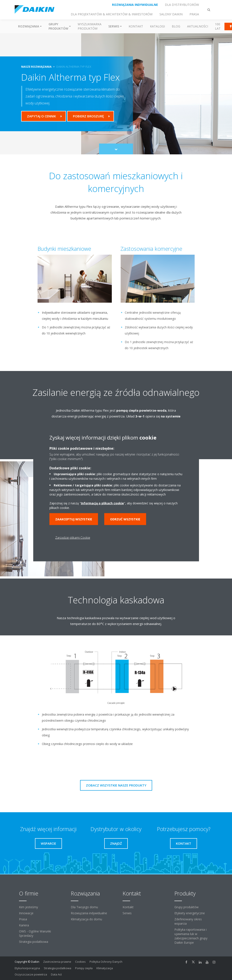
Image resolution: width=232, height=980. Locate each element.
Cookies (80, 962)
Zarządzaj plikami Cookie (73, 537)
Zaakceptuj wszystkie (74, 519)
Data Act (56, 974)
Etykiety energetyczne (190, 913)
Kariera (24, 925)
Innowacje (26, 913)
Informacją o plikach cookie (102, 503)
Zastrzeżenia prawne (57, 962)
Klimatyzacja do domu (86, 919)
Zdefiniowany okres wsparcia (188, 921)
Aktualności (198, 26)
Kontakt (136, 26)
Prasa (23, 919)
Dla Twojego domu (84, 907)
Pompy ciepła (84, 968)
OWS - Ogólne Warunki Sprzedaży (35, 933)
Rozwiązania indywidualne (89, 913)
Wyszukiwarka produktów (90, 26)
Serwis (127, 913)
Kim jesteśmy (28, 907)
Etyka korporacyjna (27, 968)
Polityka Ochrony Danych (106, 962)
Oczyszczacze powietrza (31, 974)
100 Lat (218, 26)
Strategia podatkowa (34, 942)
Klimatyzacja (105, 968)
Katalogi (157, 26)
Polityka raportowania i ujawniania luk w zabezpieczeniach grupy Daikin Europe (191, 936)
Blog (176, 26)
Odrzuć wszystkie (125, 519)
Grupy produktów (186, 907)
